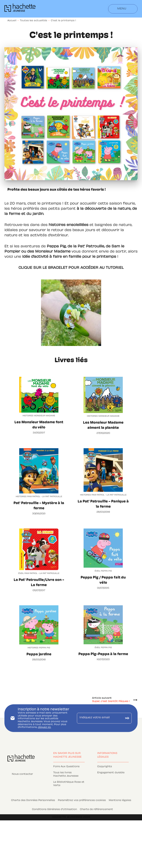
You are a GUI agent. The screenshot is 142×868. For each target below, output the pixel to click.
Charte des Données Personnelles (33, 800)
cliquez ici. (44, 727)
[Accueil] (20, 9)
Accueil (12, 21)
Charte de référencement (96, 809)
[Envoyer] (127, 718)
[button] (69, 767)
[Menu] (123, 9)
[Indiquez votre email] (100, 718)
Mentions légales (120, 800)
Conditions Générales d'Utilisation (54, 809)
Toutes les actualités (34, 21)
